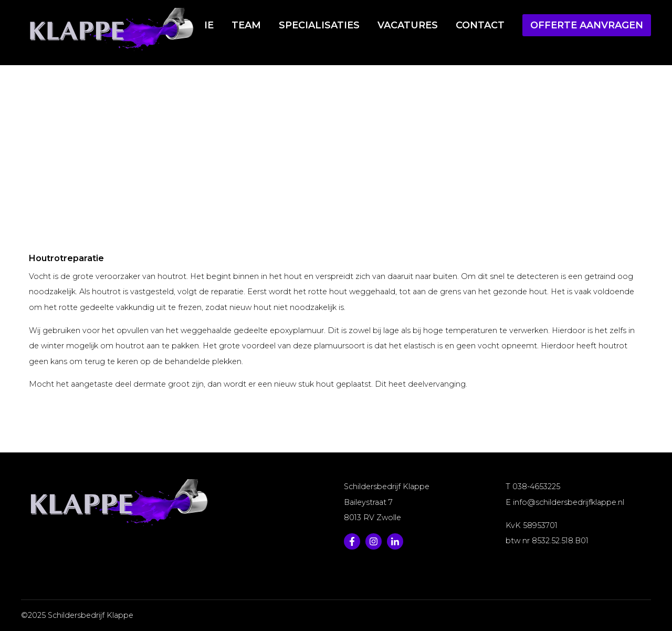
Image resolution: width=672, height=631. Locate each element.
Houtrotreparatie (386, 137)
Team (246, 25)
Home (262, 137)
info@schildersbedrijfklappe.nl (569, 502)
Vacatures (408, 25)
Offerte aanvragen (587, 25)
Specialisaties (319, 25)
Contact (480, 25)
